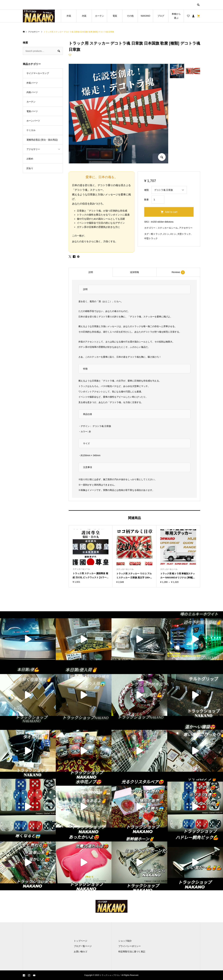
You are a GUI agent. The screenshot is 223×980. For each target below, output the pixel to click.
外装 (69, 16)
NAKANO (145, 16)
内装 (84, 16)
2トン (166, 234)
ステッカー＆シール (168, 228)
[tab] (91, 272)
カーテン (100, 16)
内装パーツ (32, 92)
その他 (130, 16)
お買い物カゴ (81, 952)
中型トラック (151, 238)
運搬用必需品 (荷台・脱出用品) (42, 140)
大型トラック (184, 234)
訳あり (30, 168)
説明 (91, 272)
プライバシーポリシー (130, 946)
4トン (173, 234)
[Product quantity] (158, 200)
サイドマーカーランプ (38, 73)
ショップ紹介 (125, 941)
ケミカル (31, 130)
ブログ (161, 16)
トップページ (81, 941)
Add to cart (171, 212)
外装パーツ (32, 83)
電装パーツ (32, 111)
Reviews (178, 272)
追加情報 (135, 272)
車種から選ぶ (176, 16)
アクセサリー (186, 228)
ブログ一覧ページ (83, 946)
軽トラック (157, 234)
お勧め (30, 159)
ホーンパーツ (33, 121)
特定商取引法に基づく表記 (132, 952)
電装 (115, 16)
